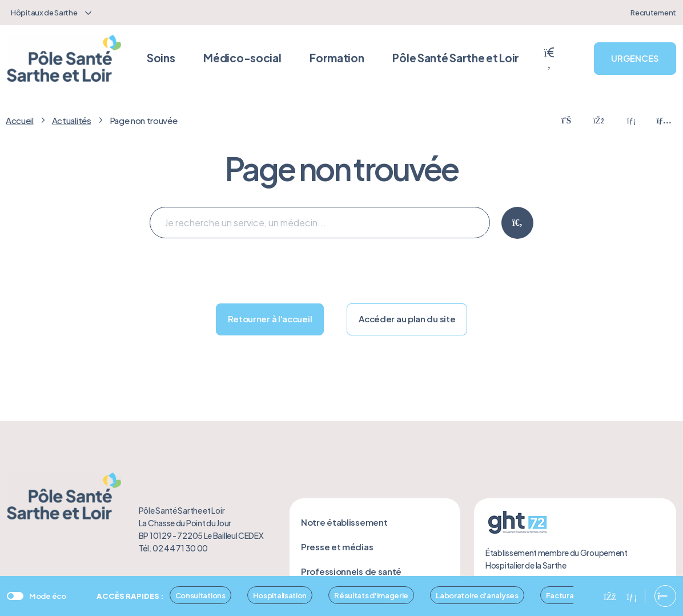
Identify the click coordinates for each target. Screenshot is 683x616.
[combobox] (50, 13)
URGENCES (635, 58)
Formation (337, 58)
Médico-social (242, 58)
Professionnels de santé (351, 571)
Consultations (200, 595)
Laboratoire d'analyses (477, 595)
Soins (161, 58)
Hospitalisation (280, 595)
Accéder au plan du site (407, 319)
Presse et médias (337, 547)
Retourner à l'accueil (270, 319)
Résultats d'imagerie (371, 595)
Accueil (20, 120)
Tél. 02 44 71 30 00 (173, 548)
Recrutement (653, 12)
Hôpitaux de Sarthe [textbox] (44, 12)
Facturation (567, 595)
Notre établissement (344, 522)
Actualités (72, 120)
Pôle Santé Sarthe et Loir (456, 58)
